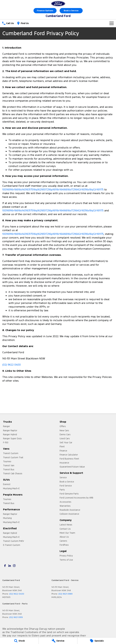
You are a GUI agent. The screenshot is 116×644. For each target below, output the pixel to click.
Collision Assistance (69, 514)
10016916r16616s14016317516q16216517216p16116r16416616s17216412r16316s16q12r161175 (53, 189)
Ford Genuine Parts (69, 494)
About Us (64, 537)
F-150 (6, 442)
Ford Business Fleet (69, 459)
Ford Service (66, 486)
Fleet (62, 446)
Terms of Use (66, 560)
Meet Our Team (67, 533)
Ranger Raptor (10, 430)
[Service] (58, 641)
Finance (63, 451)
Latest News (66, 525)
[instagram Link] (14, 566)
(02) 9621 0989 (65, 594)
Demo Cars (65, 434)
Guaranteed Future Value (72, 467)
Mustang (7, 518)
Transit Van (9, 465)
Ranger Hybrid (10, 434)
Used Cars (65, 438)
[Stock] (19, 641)
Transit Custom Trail (13, 457)
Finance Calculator (69, 455)
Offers (63, 426)
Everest (7, 484)
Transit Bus (9, 469)
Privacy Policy (66, 556)
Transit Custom (11, 453)
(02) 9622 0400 (12, 365)
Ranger (7, 426)
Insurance (64, 463)
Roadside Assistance (70, 510)
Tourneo (7, 461)
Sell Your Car (66, 442)
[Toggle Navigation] (112, 23)
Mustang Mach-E (11, 488)
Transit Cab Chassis (13, 473)
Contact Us (65, 529)
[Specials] (97, 641)
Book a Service (71, 11)
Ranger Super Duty (12, 438)
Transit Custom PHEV (14, 541)
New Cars (64, 430)
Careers (63, 541)
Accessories (65, 502)
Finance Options (45, 11)
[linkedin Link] (10, 566)
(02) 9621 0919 (16, 617)
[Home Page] (58, 4)
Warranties (65, 506)
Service (63, 477)
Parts (62, 490)
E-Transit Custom (12, 545)
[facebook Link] (5, 566)
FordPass (64, 545)
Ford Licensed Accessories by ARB (76, 498)
